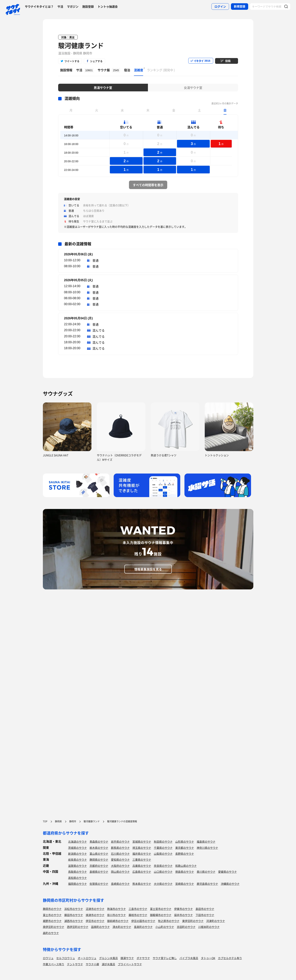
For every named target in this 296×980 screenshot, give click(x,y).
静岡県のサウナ (99, 860)
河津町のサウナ (216, 921)
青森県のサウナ (99, 842)
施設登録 (88, 7)
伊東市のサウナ (183, 909)
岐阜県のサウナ (77, 860)
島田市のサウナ (205, 909)
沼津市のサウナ (95, 909)
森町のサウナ (51, 933)
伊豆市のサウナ (95, 921)
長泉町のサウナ (143, 927)
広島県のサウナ (142, 872)
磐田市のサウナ (74, 915)
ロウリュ (48, 958)
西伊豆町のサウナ (78, 927)
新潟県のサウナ (77, 854)
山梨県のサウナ (163, 854)
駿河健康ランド (81, 45)
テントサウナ (75, 964)
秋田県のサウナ (163, 842)
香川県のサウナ (206, 872)
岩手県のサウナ (120, 842)
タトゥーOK (208, 958)
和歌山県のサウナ (186, 866)
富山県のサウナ (99, 854)
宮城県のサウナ (142, 842)
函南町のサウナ (100, 927)
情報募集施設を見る (148, 569)
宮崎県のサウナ (185, 884)
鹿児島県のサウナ (207, 884)
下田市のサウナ (205, 915)
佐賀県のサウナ (99, 884)
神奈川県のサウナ (207, 848)
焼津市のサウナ (95, 915)
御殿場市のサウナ (161, 915)
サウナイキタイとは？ (39, 7)
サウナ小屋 (92, 964)
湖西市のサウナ (74, 921)
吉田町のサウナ (186, 927)
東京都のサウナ (185, 848)
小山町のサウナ (165, 927)
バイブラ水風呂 (189, 958)
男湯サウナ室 (103, 88)
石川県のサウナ (120, 854)
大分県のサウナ (163, 884)
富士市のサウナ (52, 915)
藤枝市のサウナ (138, 915)
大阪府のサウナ (120, 866)
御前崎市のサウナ (118, 921)
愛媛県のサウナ (228, 872)
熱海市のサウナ (117, 909)
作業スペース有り (54, 964)
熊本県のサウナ (142, 884)
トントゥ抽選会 (108, 7)
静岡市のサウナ (52, 909)
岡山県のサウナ (120, 872)
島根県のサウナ (99, 872)
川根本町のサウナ (209, 927)
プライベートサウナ (130, 964)
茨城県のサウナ (77, 848)
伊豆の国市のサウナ (143, 921)
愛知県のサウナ (120, 860)
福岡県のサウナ (77, 884)
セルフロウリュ (66, 958)
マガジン (73, 7)
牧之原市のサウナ (169, 921)
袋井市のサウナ (183, 915)
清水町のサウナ (122, 927)
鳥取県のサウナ (77, 872)
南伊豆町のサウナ (54, 927)
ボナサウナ (143, 958)
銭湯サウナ (127, 958)
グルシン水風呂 (108, 958)
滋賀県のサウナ (77, 866)
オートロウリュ (87, 958)
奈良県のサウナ (163, 866)
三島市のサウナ (138, 909)
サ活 (60, 7)
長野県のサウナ (185, 854)
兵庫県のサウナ (142, 866)
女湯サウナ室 (193, 88)
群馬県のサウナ (120, 848)
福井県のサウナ (142, 854)
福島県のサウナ (206, 842)
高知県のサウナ (77, 878)
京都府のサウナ (99, 866)
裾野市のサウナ (52, 921)
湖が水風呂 (108, 964)
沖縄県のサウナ (230, 884)
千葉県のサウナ (163, 848)
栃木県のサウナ (99, 848)
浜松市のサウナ (74, 909)
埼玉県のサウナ (142, 848)
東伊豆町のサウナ (193, 921)
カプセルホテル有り (230, 958)
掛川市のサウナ (117, 915)
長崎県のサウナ (120, 884)
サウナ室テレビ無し (165, 958)
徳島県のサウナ (185, 872)
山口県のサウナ (163, 872)
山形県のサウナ (185, 842)
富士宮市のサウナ (161, 909)
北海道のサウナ (77, 842)
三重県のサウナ (142, 860)
